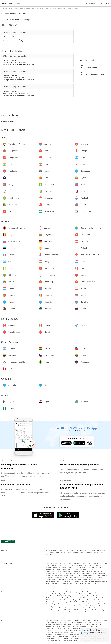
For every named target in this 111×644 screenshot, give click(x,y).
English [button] (107, 3)
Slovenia (55, 579)
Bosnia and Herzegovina (65, 571)
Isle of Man (73, 575)
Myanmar (99, 565)
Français (63, 553)
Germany (49, 573)
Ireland (66, 575)
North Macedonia (59, 577)
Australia (65, 583)
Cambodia (67, 565)
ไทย (77, 551)
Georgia (89, 563)
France (78, 573)
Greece (48, 575)
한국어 (73, 551)
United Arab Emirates (52, 563)
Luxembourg (92, 575)
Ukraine (73, 579)
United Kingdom (86, 573)
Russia (79, 579)
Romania (95, 577)
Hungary (54, 575)
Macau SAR (56, 567)
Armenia (62, 563)
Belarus (67, 579)
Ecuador (91, 581)
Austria (54, 571)
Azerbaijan (69, 563)
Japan (61, 565)
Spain (67, 573)
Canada (85, 579)
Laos (86, 565)
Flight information (91, 3)
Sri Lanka (92, 565)
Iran (56, 565)
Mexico (91, 579)
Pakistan (78, 567)
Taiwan (69, 569)
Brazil (48, 583)
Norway (77, 577)
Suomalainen (89, 553)
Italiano (82, 553)
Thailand (49, 569)
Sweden (48, 579)
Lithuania (84, 575)
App (100, 3)
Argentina (60, 581)
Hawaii (53, 581)
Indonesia (104, 563)
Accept (95, 638)
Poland (82, 577)
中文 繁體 (60, 551)
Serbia (101, 577)
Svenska (102, 553)
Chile (71, 581)
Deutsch (69, 553)
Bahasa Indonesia (96, 551)
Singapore (99, 567)
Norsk (96, 553)
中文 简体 (67, 551)
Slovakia (61, 579)
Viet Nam (75, 569)
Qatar (84, 567)
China (84, 563)
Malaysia (64, 567)
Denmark (56, 573)
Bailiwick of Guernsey (99, 573)
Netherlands (69, 577)
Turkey (64, 569)
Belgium (75, 571)
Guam (71, 583)
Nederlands (49, 555)
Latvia (99, 575)
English (54, 551)
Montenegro (50, 577)
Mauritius (87, 583)
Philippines (71, 567)
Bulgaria (82, 571)
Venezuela (54, 583)
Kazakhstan (80, 565)
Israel (48, 565)
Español (76, 553)
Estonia (62, 573)
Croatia (60, 575)
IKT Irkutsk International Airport (18, 20)
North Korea (91, 569)
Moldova (104, 575)
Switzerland (89, 571)
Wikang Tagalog (55, 553)
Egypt (81, 583)
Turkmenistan (57, 569)
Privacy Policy (86, 634)
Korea (73, 565)
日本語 (48, 551)
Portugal (88, 577)
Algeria (76, 583)
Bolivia (66, 581)
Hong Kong (96, 563)
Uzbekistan (83, 569)
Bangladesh (77, 563)
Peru (60, 583)
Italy (79, 575)
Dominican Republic (101, 581)
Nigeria (94, 583)
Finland (73, 573)
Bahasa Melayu (84, 551)
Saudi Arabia (91, 567)
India (52, 565)
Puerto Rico (84, 581)
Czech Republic (98, 571)
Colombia (76, 581)
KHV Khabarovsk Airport (16, 14)
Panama (97, 579)
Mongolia (49, 567)
